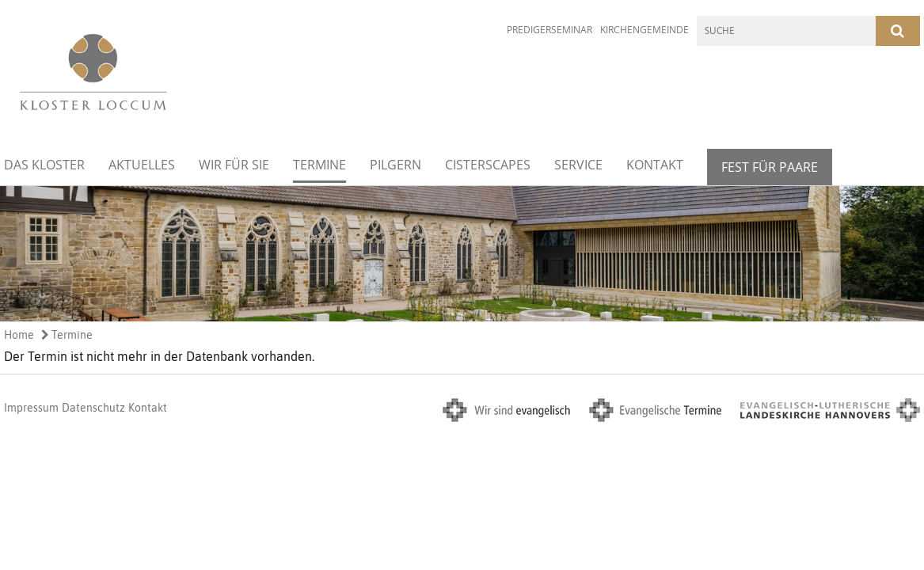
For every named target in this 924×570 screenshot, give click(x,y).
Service (578, 165)
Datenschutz (93, 408)
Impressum (31, 408)
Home (19, 335)
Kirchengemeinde (645, 30)
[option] (462, 253)
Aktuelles (142, 165)
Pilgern (395, 165)
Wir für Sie (234, 165)
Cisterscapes (488, 165)
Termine (319, 165)
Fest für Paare (770, 167)
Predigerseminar (549, 30)
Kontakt (655, 165)
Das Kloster (44, 165)
